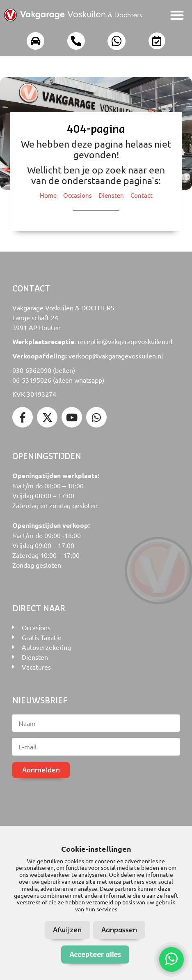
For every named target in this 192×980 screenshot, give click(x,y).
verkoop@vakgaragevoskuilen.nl (116, 356)
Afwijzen (67, 930)
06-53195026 (32, 380)
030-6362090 (32, 370)
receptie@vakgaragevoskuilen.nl (125, 341)
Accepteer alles (95, 954)
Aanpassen (119, 930)
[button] (177, 15)
